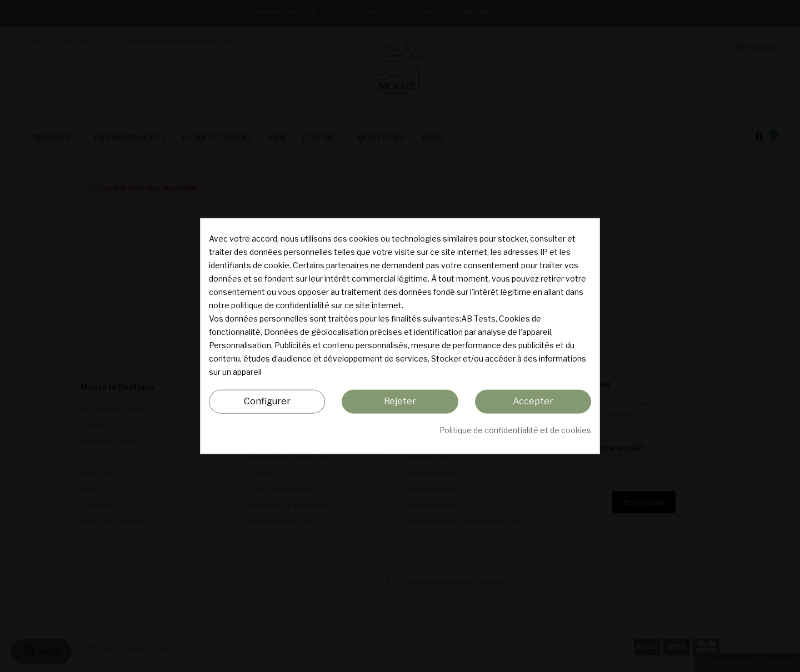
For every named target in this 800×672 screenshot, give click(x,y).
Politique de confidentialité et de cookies (515, 430)
